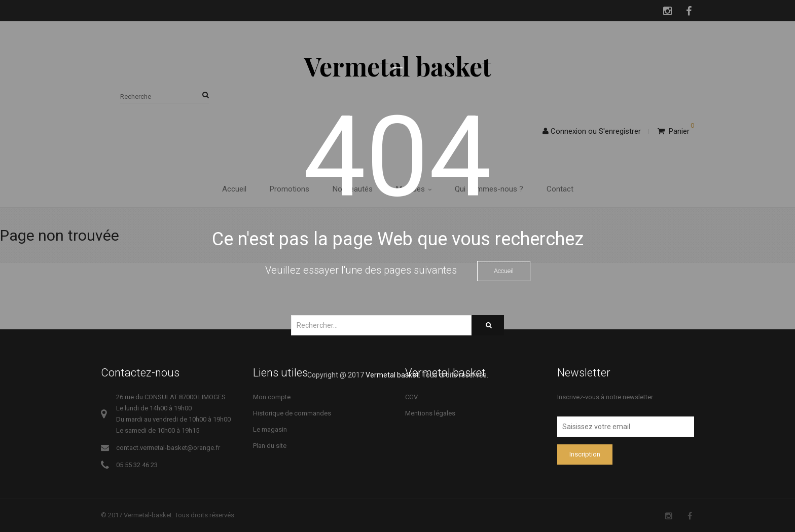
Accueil (504, 271)
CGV (411, 397)
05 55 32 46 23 (137, 465)
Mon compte (272, 397)
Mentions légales (430, 413)
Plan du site (270, 446)
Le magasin (270, 429)
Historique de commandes (292, 413)
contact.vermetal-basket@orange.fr (168, 448)
